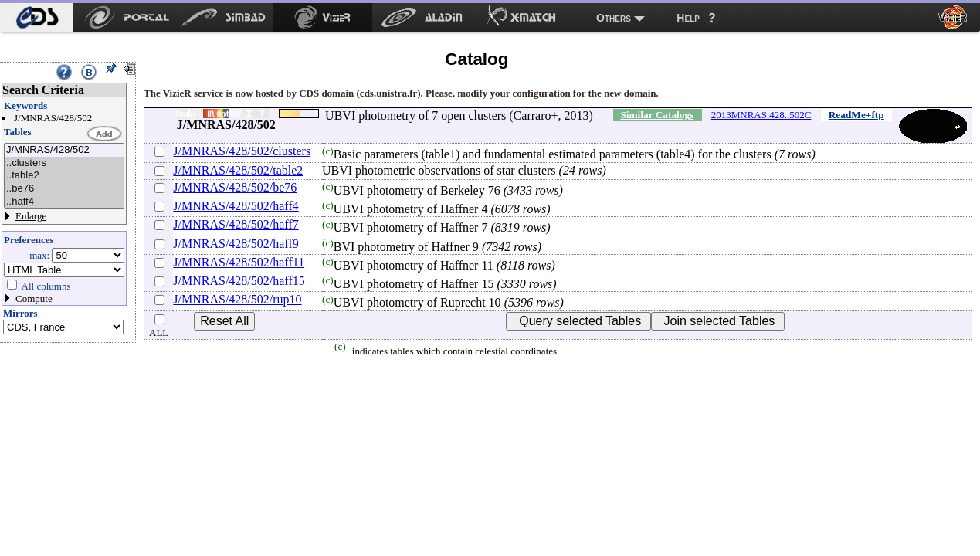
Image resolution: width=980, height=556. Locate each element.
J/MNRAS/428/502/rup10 (237, 299)
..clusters (64, 163)
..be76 (64, 189)
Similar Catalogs (657, 115)
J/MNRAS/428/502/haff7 (236, 224)
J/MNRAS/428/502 (64, 150)
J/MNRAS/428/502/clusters (242, 151)
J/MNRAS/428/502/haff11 (239, 262)
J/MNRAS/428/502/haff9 (236, 244)
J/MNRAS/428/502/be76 (235, 187)
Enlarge (31, 216)
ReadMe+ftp (856, 115)
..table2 (64, 176)
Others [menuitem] (614, 18)
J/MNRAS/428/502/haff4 (236, 206)
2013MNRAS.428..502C (761, 115)
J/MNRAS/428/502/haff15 (239, 281)
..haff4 (64, 202)
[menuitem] (37, 18)
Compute (34, 298)
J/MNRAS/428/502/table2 (238, 170)
